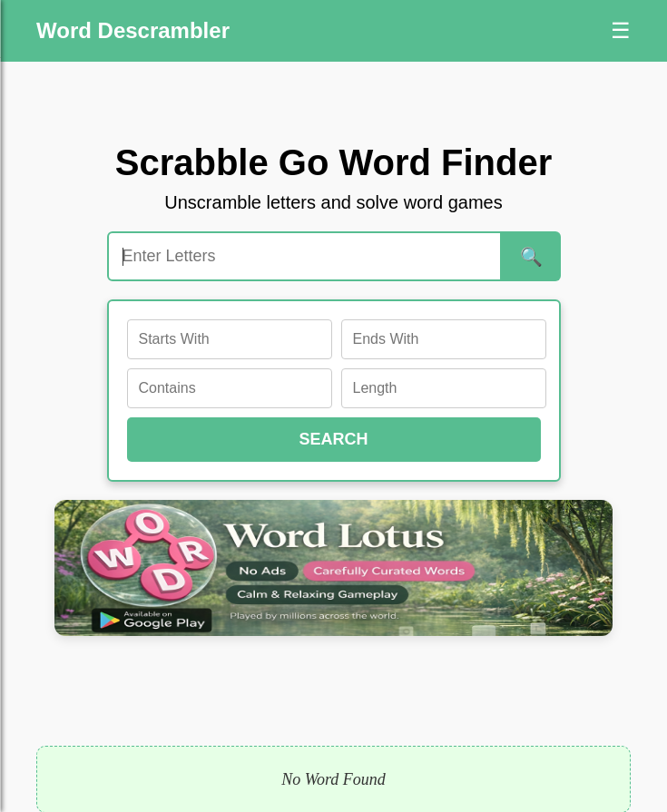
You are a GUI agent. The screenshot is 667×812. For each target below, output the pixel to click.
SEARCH (333, 439)
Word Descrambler (133, 30)
